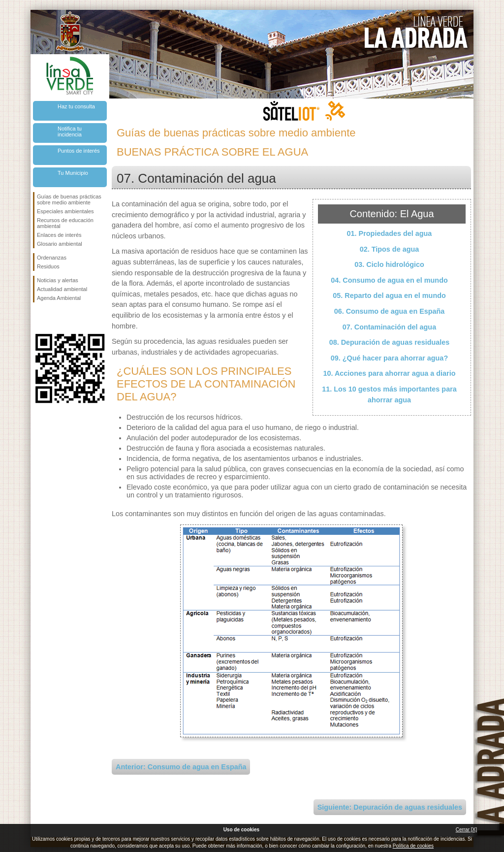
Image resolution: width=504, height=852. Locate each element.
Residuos (48, 266)
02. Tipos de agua (390, 249)
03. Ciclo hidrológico (389, 264)
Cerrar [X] (466, 830)
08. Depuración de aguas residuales (390, 342)
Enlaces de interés (59, 235)
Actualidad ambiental (62, 289)
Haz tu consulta (76, 106)
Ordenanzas (52, 258)
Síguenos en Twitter (55, 318)
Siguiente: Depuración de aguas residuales (390, 807)
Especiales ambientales (65, 211)
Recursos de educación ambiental (65, 223)
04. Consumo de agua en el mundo (389, 280)
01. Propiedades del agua (390, 233)
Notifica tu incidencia (70, 131)
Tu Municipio (73, 173)
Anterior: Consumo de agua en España (181, 767)
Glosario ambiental (60, 244)
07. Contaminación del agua (389, 327)
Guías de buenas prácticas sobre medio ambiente (69, 199)
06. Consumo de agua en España (390, 311)
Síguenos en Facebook (39, 318)
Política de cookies (413, 846)
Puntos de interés (79, 151)
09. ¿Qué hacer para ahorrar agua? (389, 358)
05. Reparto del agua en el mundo (389, 295)
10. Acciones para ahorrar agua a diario (389, 373)
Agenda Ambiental (59, 298)
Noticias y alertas (58, 280)
